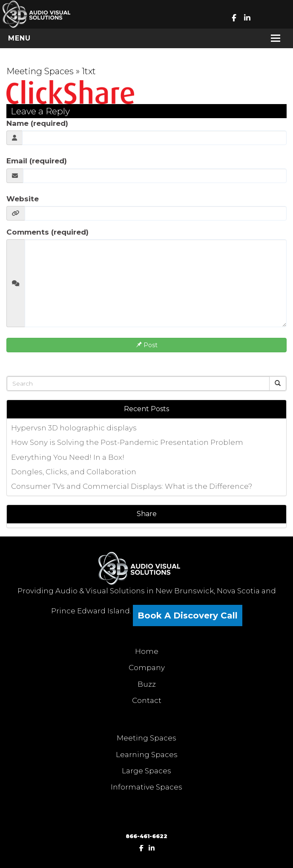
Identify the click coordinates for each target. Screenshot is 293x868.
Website (23, 199)
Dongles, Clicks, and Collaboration (74, 472)
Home (147, 651)
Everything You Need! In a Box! (68, 457)
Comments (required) (47, 232)
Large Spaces (146, 771)
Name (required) (37, 123)
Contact (147, 700)
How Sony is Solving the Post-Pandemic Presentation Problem (127, 442)
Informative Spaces (146, 787)
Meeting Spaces (40, 71)
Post (147, 345)
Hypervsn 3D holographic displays (74, 428)
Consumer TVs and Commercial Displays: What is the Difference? (132, 486)
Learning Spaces (147, 755)
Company (147, 668)
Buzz (147, 684)
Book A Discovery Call (188, 615)
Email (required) (37, 161)
